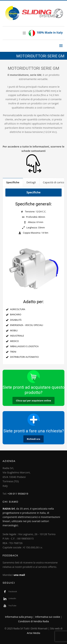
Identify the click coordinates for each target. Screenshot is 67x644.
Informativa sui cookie (48, 617)
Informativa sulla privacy (19, 617)
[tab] (13, 182)
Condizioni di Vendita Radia (34, 621)
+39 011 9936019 (18, 494)
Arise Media (33, 633)
